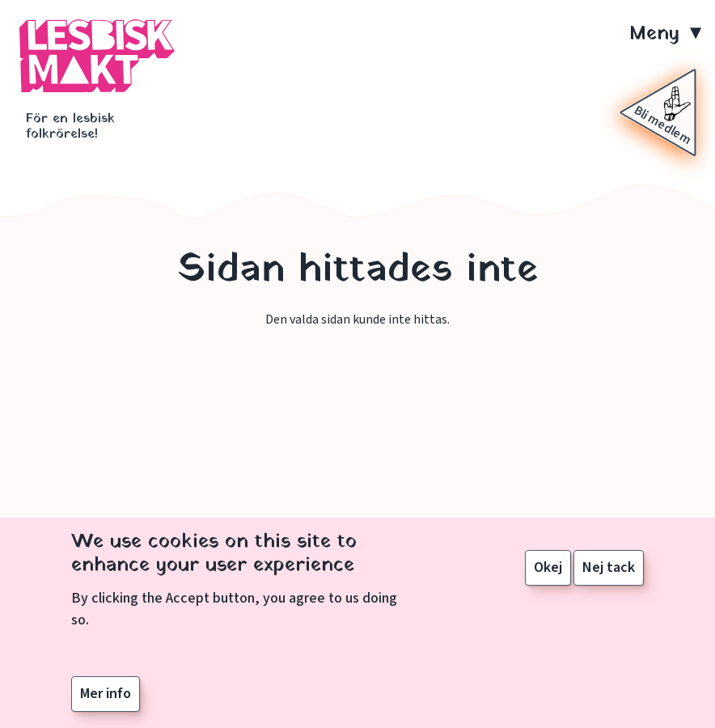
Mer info (106, 698)
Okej (548, 573)
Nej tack (609, 573)
